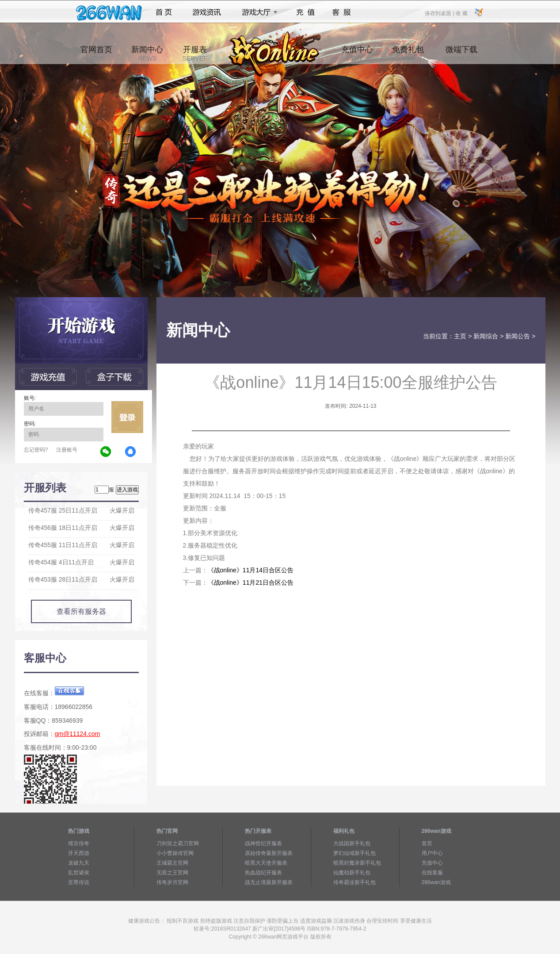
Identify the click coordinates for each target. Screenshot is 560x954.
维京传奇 (79, 843)
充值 (305, 12)
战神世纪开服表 (263, 843)
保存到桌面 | (440, 13)
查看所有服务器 (81, 611)
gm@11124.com (78, 734)
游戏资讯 (207, 12)
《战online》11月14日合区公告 (251, 570)
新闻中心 (147, 54)
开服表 (195, 54)
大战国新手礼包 (352, 843)
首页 (164, 12)
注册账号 (67, 450)
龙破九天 (79, 863)
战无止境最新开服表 (269, 882)
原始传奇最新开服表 (269, 853)
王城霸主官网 (172, 863)
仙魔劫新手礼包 (352, 873)
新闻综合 (486, 336)
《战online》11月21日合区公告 (251, 582)
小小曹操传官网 (175, 853)
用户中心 (432, 853)
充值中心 (357, 54)
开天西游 (79, 853)
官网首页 (96, 54)
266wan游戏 (436, 882)
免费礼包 (408, 54)
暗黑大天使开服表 (266, 863)
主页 (460, 336)
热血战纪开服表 (263, 873)
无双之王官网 (172, 873)
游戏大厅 (257, 12)
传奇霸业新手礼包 (354, 882)
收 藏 (462, 13)
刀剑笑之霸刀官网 (178, 843)
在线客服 (432, 873)
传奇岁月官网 (172, 882)
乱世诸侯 (79, 873)
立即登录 (127, 417)
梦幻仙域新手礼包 (354, 853)
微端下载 (461, 54)
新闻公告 (518, 336)
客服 (342, 12)
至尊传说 (79, 882)
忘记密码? (36, 450)
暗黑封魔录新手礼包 (357, 863)
